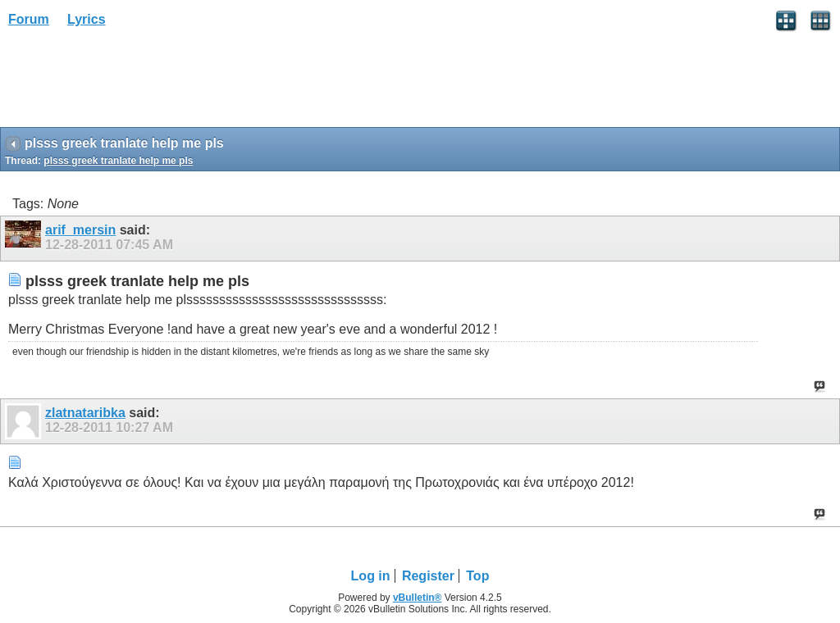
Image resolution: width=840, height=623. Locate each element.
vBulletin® (418, 598)
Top (477, 576)
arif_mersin (80, 230)
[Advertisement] (131, 83)
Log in (371, 576)
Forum (29, 19)
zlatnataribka (85, 413)
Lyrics (87, 19)
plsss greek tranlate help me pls (118, 161)
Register (428, 576)
